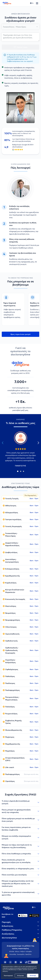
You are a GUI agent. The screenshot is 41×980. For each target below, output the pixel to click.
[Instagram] (10, 962)
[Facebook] (5, 962)
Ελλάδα (12, 951)
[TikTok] (26, 962)
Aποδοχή (33, 976)
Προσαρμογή (8, 976)
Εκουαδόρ (13, 954)
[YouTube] (21, 962)
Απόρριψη (20, 976)
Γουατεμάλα (21, 954)
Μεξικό (23, 951)
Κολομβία (29, 951)
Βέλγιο (17, 951)
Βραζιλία (28, 954)
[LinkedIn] (16, 962)
